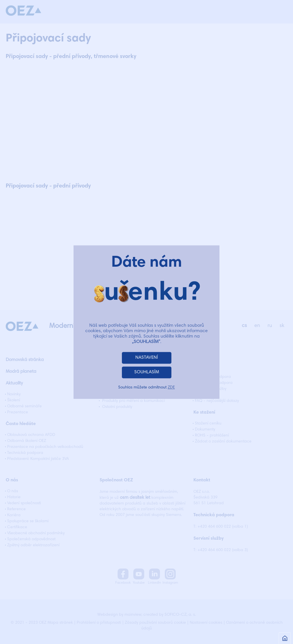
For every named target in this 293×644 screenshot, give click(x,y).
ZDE (171, 388)
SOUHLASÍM (147, 372)
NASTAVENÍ (147, 358)
